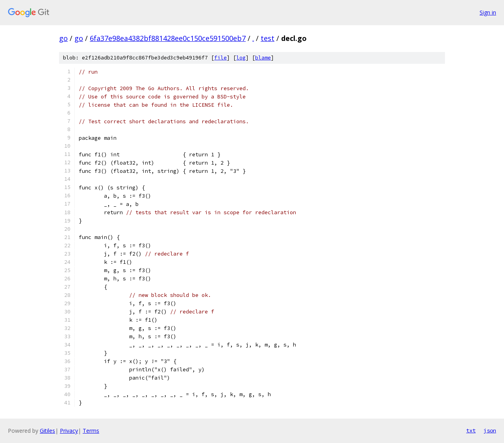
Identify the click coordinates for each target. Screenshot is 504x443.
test (268, 38)
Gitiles (47, 431)
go (63, 38)
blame (263, 58)
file (220, 58)
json (490, 430)
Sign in (488, 12)
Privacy (69, 431)
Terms (91, 431)
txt (471, 430)
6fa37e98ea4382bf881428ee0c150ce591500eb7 (168, 38)
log (241, 58)
